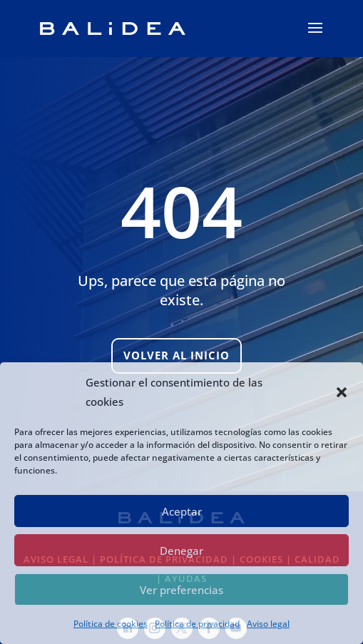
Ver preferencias (181, 590)
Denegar (181, 551)
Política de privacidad (197, 624)
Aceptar (182, 511)
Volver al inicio (177, 355)
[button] (342, 392)
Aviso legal (268, 624)
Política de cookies (111, 624)
